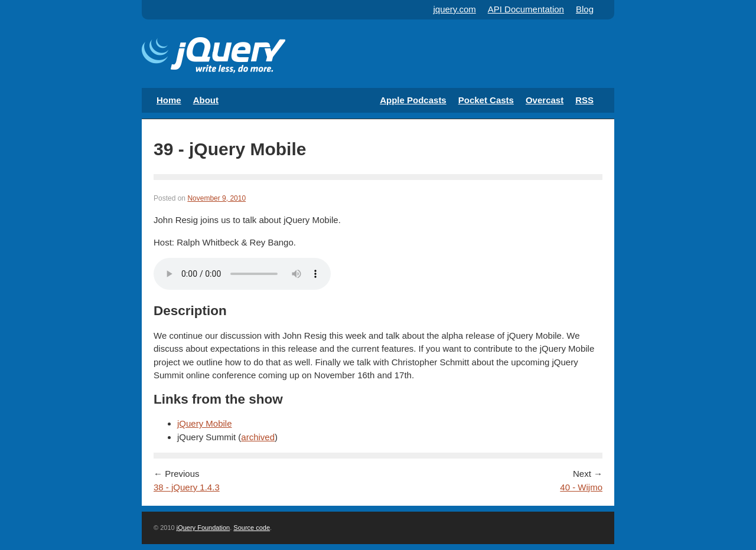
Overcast (545, 100)
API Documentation (526, 9)
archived (258, 437)
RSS (584, 100)
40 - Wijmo (581, 487)
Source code (252, 528)
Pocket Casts (486, 100)
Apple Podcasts (413, 100)
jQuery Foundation (203, 528)
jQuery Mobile (205, 423)
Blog (585, 9)
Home (169, 100)
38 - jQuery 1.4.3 (187, 487)
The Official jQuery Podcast (214, 57)
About (206, 100)
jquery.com (454, 9)
